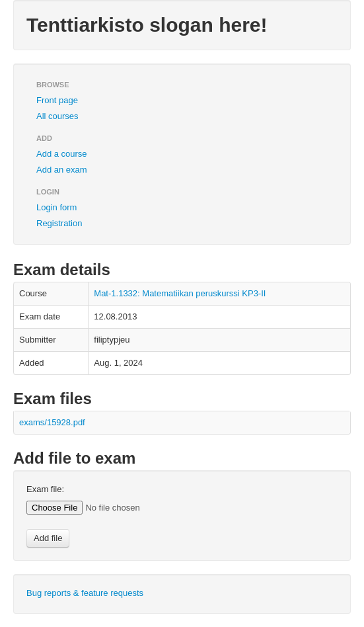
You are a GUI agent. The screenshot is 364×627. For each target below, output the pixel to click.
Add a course (62, 154)
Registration (59, 223)
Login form (56, 207)
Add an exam (62, 170)
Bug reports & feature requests (85, 593)
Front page (57, 100)
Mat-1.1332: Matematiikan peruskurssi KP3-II (180, 293)
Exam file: (45, 489)
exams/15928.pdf (52, 422)
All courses (57, 116)
